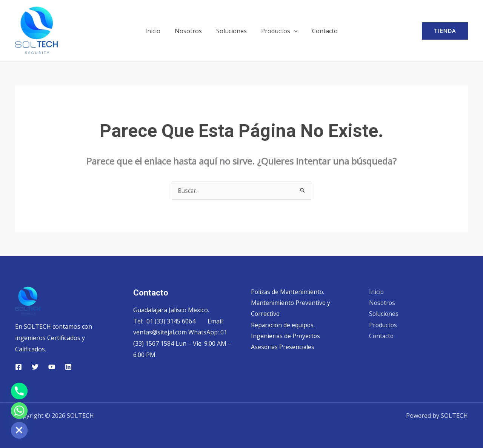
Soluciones (232, 31)
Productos (277, 31)
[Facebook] (18, 367)
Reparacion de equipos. (284, 325)
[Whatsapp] (19, 411)
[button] (292, 31)
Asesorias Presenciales (283, 348)
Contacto (320, 31)
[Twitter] (35, 367)
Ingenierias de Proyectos (286, 336)
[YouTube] (52, 367)
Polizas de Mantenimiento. (288, 292)
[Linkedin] (68, 367)
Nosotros (191, 31)
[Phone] (19, 391)
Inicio (157, 31)
